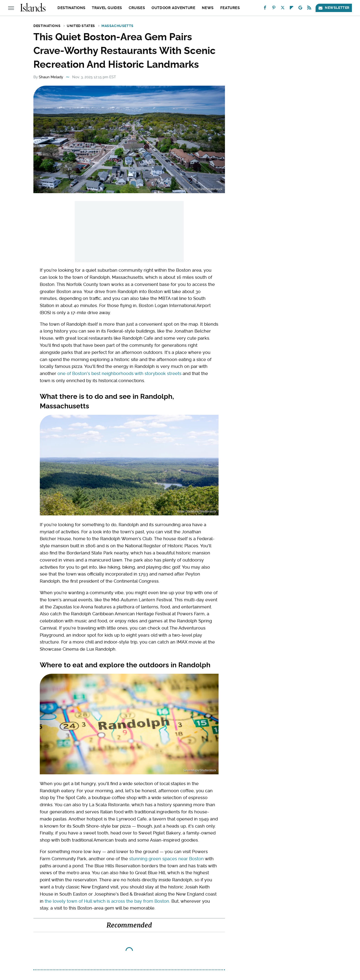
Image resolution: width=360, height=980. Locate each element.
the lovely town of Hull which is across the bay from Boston (107, 901)
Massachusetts (118, 26)
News (208, 8)
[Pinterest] (274, 9)
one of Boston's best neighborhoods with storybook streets (119, 373)
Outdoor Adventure (173, 8)
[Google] (300, 9)
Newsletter (334, 8)
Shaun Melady (51, 77)
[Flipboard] (291, 9)
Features (230, 8)
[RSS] (309, 9)
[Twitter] (283, 9)
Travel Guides (107, 8)
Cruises (137, 8)
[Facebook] (265, 9)
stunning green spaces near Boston (166, 859)
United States (81, 26)
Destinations (71, 8)
